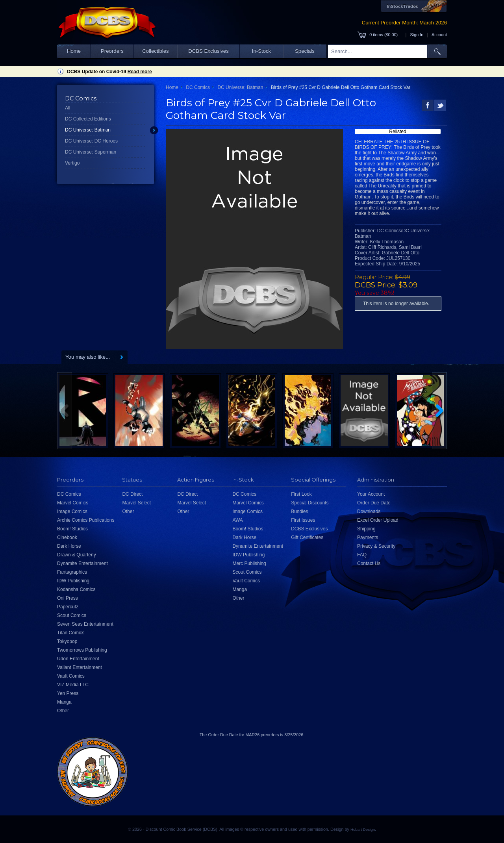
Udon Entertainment (78, 659)
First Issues (303, 520)
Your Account (371, 494)
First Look (301, 494)
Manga (64, 702)
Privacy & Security (376, 546)
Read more (140, 72)
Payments (368, 537)
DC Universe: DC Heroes (91, 141)
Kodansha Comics (76, 589)
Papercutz (68, 607)
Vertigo (72, 163)
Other (63, 711)
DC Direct (132, 494)
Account (439, 35)
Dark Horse (69, 546)
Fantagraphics (72, 572)
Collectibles (155, 51)
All (68, 108)
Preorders (112, 51)
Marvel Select (136, 503)
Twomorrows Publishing (82, 650)
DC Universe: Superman (91, 152)
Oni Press (68, 598)
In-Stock (261, 51)
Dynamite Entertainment (82, 563)
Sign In (417, 35)
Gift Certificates (307, 537)
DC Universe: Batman (88, 130)
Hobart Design (363, 829)
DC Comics (198, 87)
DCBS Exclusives (208, 51)
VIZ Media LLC (73, 685)
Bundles (299, 511)
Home (74, 51)
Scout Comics (72, 615)
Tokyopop (67, 641)
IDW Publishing (73, 581)
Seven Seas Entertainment (85, 624)
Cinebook (67, 537)
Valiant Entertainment (80, 667)
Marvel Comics (73, 503)
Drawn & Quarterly (77, 555)
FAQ (362, 555)
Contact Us (369, 563)
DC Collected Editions (88, 119)
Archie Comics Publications (86, 520)
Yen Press (68, 693)
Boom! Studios (72, 529)
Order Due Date (374, 503)
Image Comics (72, 511)
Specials (305, 51)
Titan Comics (71, 633)
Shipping (366, 529)
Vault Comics (71, 676)
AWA (237, 520)
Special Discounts (310, 503)
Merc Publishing (249, 563)
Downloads (369, 511)
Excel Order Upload (378, 520)
